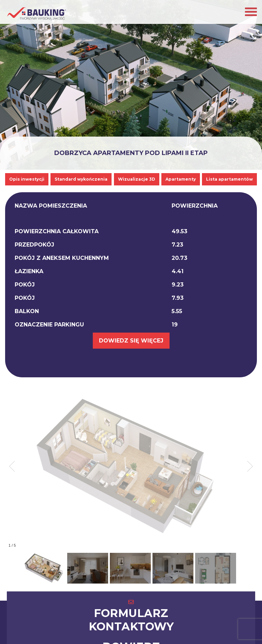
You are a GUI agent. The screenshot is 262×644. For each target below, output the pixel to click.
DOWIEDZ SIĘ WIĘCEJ (131, 341)
